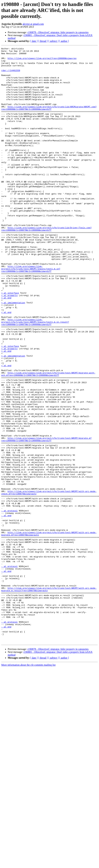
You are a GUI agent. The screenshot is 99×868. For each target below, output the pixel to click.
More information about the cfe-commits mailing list (28, 784)
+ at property (9, 345)
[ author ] (64, 41)
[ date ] (34, 41)
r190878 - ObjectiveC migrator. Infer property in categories (58, 32)
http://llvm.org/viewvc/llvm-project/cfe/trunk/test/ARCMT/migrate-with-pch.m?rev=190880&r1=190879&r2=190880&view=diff (48, 439)
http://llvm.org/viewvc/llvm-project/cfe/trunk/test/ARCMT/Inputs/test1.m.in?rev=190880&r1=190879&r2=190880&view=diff (31, 313)
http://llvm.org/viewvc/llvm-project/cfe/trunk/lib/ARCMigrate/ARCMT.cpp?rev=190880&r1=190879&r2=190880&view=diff (49, 120)
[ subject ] (54, 41)
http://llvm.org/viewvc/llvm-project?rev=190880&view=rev (42, 61)
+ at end (6, 348)
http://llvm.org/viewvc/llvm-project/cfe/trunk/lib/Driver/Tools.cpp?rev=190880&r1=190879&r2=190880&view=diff (46, 265)
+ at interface (10, 342)
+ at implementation (13, 354)
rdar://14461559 (11, 75)
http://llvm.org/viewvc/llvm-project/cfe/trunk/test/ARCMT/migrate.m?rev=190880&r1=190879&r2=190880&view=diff (46, 518)
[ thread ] (43, 41)
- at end (6, 609)
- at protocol (9, 604)
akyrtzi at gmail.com (33, 24)
